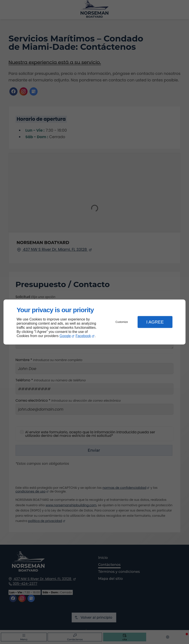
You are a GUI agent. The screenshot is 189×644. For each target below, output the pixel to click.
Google (65, 336)
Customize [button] (122, 322)
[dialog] (94, 322)
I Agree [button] (155, 322)
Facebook (83, 336)
